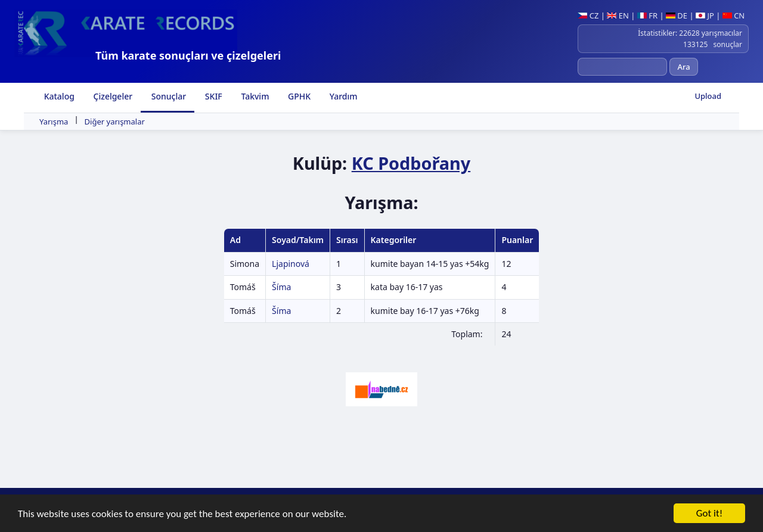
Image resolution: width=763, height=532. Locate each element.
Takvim (254, 96)
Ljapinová (291, 264)
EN (618, 15)
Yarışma (54, 122)
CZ (588, 15)
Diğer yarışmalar (115, 122)
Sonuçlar (168, 96)
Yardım (342, 96)
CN (733, 15)
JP (705, 15)
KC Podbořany (411, 163)
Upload (708, 96)
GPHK (298, 96)
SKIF (213, 96)
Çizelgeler (112, 96)
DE (677, 15)
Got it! (709, 514)
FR (647, 15)
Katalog (58, 96)
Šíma (281, 287)
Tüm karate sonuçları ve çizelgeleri (188, 55)
